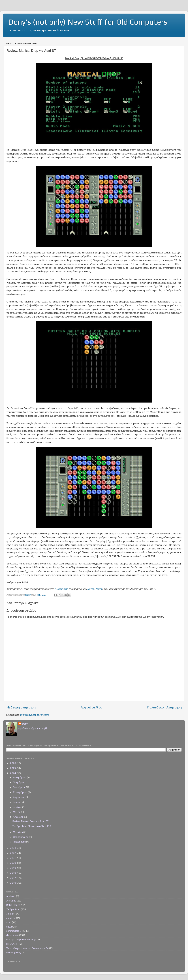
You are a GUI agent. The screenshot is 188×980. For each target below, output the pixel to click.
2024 (13, 773)
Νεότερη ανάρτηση (21, 707)
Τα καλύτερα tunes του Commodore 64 (27, 948)
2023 (13, 848)
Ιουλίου (17, 802)
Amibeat (11, 896)
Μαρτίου (18, 832)
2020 (13, 863)
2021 (13, 858)
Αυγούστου (19, 797)
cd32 (9, 927)
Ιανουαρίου (20, 842)
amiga (10, 914)
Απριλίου (19, 817)
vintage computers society (21, 939)
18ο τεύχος (61, 589)
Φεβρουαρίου (21, 837)
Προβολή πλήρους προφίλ (33, 728)
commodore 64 (15, 931)
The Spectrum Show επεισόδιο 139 (32, 826)
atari (9, 922)
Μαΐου (17, 812)
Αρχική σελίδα (91, 707)
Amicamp (11, 901)
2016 (13, 883)
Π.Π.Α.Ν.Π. (12, 944)
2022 (13, 853)
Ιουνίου (17, 807)
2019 (13, 868)
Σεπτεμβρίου (20, 792)
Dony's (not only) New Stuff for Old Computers (88, 22)
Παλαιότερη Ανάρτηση (164, 707)
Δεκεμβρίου (20, 777)
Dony (25, 724)
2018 (13, 873)
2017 (13, 878)
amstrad (11, 918)
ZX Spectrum (13, 909)
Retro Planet (95, 589)
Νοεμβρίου (19, 782)
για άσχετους (14, 953)
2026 (13, 763)
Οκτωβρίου (20, 787)
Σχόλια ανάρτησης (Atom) (34, 715)
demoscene (12, 935)
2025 (13, 768)
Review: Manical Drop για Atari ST (30, 821)
